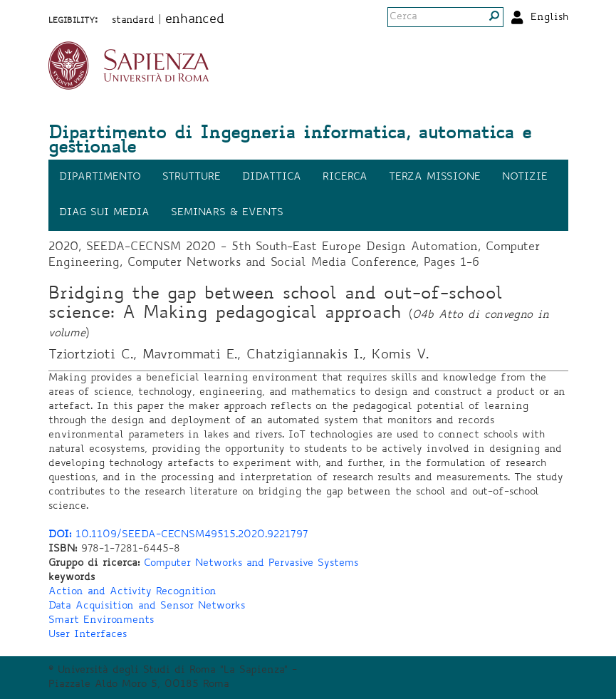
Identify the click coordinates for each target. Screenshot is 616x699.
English (549, 18)
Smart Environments (101, 621)
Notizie (525, 177)
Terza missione (435, 177)
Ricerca (345, 177)
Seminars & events (227, 213)
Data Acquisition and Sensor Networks (147, 606)
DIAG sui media (104, 213)
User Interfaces (88, 635)
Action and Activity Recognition (132, 592)
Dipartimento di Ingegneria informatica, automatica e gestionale (290, 142)
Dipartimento (100, 177)
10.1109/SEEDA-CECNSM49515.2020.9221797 (178, 535)
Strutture (192, 177)
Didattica (272, 177)
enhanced (195, 20)
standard (133, 21)
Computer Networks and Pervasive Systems (251, 564)
